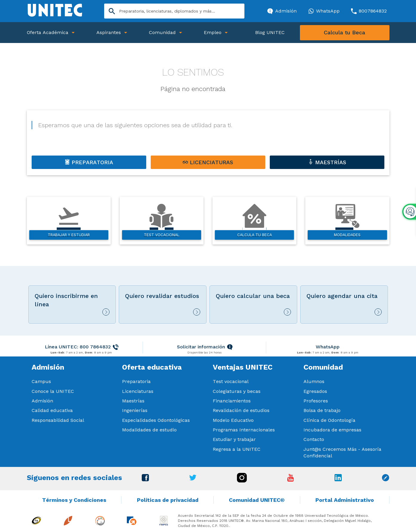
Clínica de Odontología (329, 420)
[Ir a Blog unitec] (386, 480)
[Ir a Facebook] (145, 480)
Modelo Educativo (233, 420)
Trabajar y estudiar (69, 235)
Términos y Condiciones (74, 500)
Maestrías (133, 401)
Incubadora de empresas (332, 430)
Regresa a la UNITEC (237, 449)
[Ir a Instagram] (242, 481)
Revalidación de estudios (241, 410)
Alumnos (314, 381)
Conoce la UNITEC (53, 391)
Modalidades (347, 235)
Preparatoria (136, 381)
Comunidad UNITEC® (257, 500)
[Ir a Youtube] (291, 480)
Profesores (316, 401)
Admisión (42, 401)
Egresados (315, 391)
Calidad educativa (52, 410)
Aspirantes (109, 32)
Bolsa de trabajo (322, 410)
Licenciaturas (138, 391)
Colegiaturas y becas (237, 391)
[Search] (174, 11)
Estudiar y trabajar (234, 439)
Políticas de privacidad (168, 500)
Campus (41, 381)
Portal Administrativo (345, 500)
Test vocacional (162, 235)
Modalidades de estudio (149, 430)
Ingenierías (135, 410)
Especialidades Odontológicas (156, 420)
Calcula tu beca (255, 235)
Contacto (314, 439)
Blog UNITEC (270, 32)
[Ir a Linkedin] (338, 480)
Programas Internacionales (244, 430)
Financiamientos (232, 401)
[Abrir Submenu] (73, 33)
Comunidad (162, 32)
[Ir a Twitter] (193, 479)
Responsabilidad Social (58, 420)
